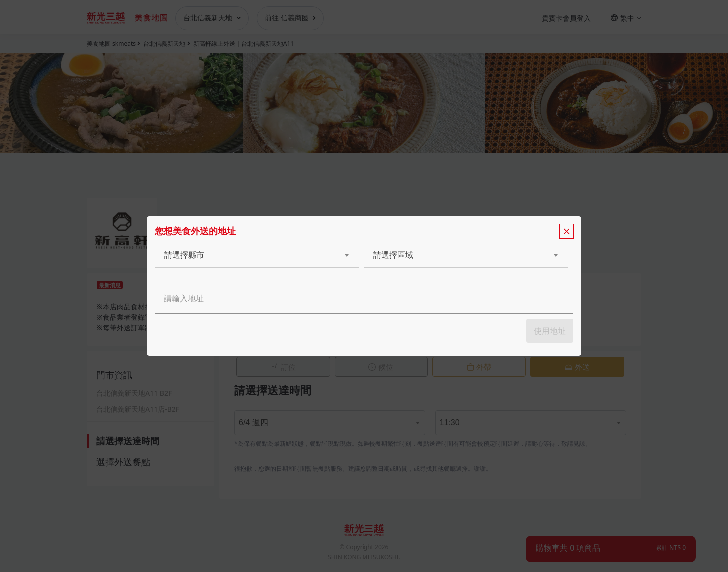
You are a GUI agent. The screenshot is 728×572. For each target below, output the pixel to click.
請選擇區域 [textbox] (393, 255)
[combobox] (247, 255)
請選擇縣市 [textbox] (184, 255)
